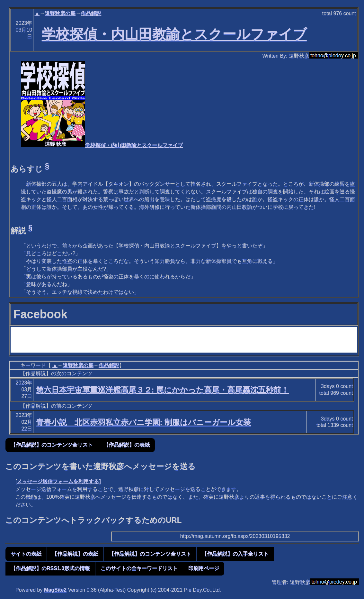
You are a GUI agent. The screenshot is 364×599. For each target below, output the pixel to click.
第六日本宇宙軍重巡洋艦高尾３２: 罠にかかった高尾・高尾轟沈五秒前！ (163, 390)
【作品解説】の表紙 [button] (127, 445)
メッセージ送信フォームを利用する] (59, 481)
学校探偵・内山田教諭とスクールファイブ (174, 34)
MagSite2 (55, 590)
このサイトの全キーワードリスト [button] (139, 568)
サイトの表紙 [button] (26, 554)
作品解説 (91, 13)
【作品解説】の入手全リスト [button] (235, 554)
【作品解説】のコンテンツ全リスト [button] (52, 445)
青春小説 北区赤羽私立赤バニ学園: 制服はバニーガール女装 (144, 422)
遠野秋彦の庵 (60, 13)
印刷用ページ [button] (204, 568)
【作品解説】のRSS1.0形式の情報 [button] (50, 568)
